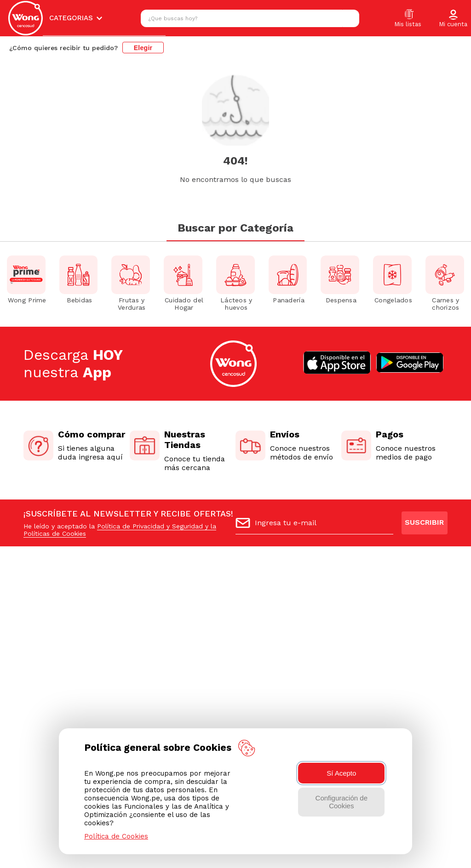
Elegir (143, 48)
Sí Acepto (341, 773)
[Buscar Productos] (350, 18)
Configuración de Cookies (342, 802)
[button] (453, 19)
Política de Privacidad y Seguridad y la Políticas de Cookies (120, 530)
